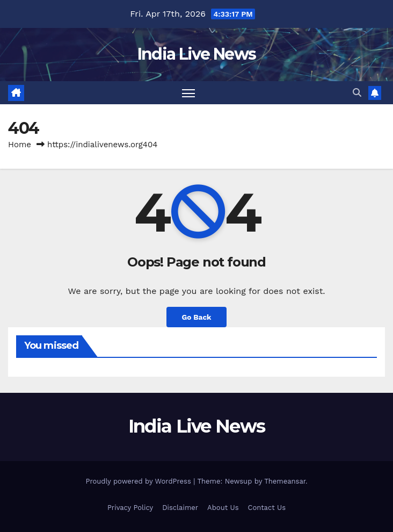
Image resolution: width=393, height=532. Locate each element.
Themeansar (285, 481)
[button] (357, 93)
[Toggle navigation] (188, 93)
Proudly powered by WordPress (139, 481)
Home (20, 145)
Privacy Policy (130, 508)
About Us (223, 508)
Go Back (196, 317)
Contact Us (267, 508)
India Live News (197, 54)
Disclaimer (180, 508)
